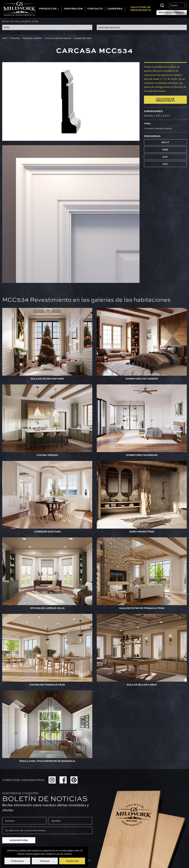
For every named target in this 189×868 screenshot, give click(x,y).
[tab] (49, 9)
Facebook (63, 780)
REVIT (165, 142)
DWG (165, 150)
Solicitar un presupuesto (165, 100)
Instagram (52, 780)
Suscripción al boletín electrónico (172, 13)
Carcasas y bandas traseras (158, 128)
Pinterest (74, 780)
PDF (165, 164)
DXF (165, 157)
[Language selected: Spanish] (178, 5)
